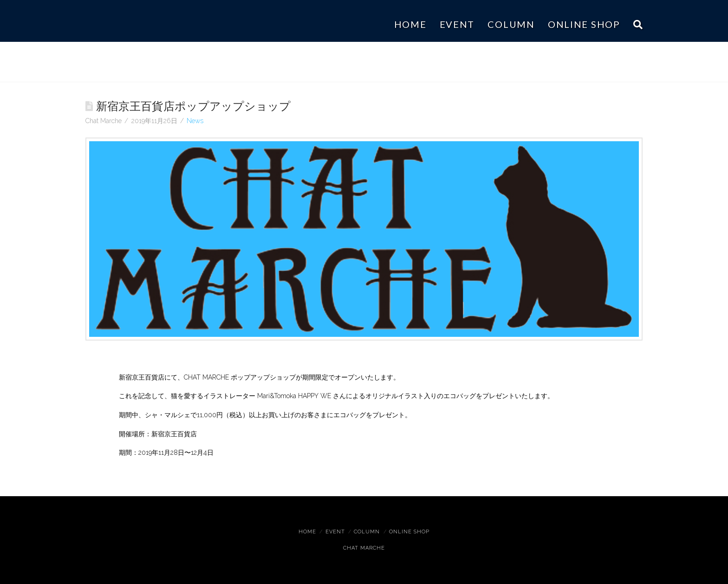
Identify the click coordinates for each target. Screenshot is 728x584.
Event (335, 532)
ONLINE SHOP (409, 532)
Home (307, 532)
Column (367, 532)
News (195, 121)
